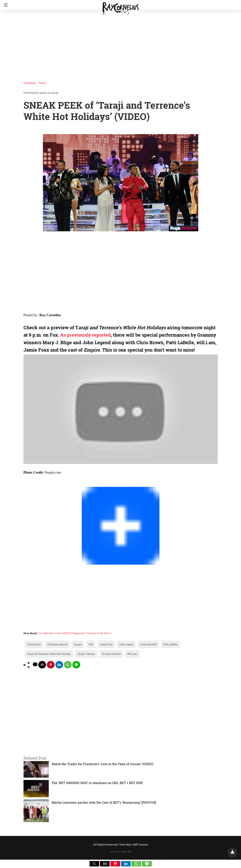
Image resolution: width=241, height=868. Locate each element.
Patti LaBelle (170, 644)
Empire (78, 644)
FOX (91, 644)
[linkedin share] (59, 665)
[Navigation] (5, 5)
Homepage (29, 83)
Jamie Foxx (106, 644)
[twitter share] (35, 664)
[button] (94, 864)
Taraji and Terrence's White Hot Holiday (49, 654)
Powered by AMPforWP (120, 852)
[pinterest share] (51, 665)
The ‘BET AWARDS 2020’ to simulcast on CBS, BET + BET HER (97, 783)
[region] (119, 44)
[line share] (76, 665)
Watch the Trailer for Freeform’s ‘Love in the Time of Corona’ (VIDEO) (103, 764)
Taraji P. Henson (86, 654)
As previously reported (85, 335)
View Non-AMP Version (134, 844)
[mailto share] (42, 665)
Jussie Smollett (148, 644)
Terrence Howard (111, 654)
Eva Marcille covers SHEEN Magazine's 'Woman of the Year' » (75, 633)
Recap (42, 83)
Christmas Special (57, 644)
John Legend (126, 644)
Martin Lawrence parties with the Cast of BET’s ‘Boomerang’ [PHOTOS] (104, 802)
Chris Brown (34, 644)
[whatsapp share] (68, 665)
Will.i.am (132, 654)
